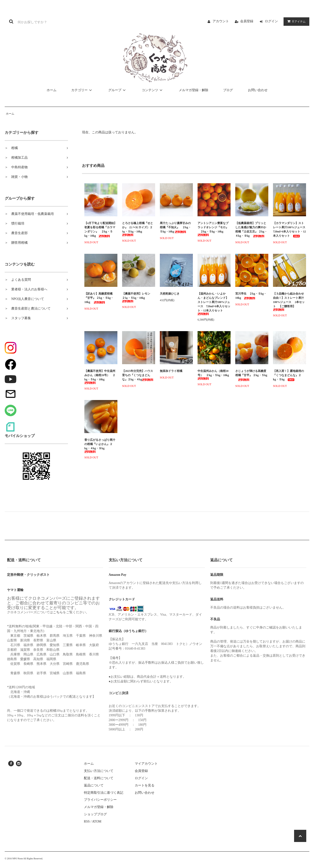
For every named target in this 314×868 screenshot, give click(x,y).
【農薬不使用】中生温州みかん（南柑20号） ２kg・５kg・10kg (100, 377)
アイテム (295, 21)
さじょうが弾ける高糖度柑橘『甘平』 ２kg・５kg (251, 375)
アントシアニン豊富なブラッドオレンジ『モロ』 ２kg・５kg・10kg (213, 229)
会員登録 (247, 21)
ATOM (97, 821)
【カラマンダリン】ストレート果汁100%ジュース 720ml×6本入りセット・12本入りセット (290, 229)
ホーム (52, 90)
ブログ (228, 90)
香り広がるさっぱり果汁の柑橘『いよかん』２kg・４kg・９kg (100, 446)
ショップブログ (95, 814)
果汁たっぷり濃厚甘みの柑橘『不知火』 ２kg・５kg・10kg (175, 227)
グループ (118, 90)
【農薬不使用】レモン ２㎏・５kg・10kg (138, 297)
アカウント (221, 21)
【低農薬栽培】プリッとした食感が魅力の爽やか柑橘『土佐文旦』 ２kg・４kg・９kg (251, 229)
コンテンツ (153, 90)
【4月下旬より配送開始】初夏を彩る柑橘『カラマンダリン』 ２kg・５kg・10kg (101, 229)
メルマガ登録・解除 (194, 90)
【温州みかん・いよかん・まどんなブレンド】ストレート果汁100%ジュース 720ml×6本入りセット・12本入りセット (214, 304)
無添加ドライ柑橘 (171, 371)
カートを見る (145, 785)
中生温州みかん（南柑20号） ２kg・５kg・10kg (213, 375)
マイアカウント (146, 764)
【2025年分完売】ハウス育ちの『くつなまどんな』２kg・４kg (138, 375)
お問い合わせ (258, 90)
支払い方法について (99, 771)
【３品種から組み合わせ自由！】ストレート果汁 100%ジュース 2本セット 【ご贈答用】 (289, 301)
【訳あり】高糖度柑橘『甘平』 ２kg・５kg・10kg (99, 298)
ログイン (271, 21)
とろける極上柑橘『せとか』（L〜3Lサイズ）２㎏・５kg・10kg (138, 229)
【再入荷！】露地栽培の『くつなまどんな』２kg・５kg (288, 375)
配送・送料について (99, 778)
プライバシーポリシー (100, 800)
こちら (58, 612)
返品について (94, 785)
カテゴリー (82, 90)
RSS (87, 821)
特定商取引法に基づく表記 (104, 793)
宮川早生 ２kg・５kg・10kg (251, 296)
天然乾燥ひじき (176, 294)
